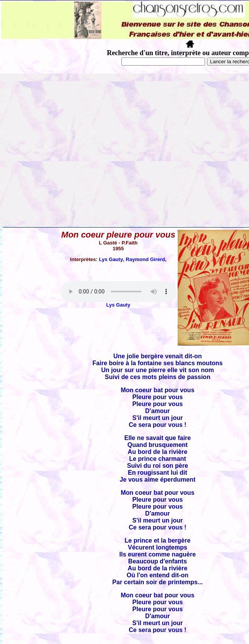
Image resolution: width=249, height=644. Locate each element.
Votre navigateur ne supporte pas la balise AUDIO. (118, 292)
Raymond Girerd (145, 259)
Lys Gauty (111, 259)
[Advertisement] (72, 150)
